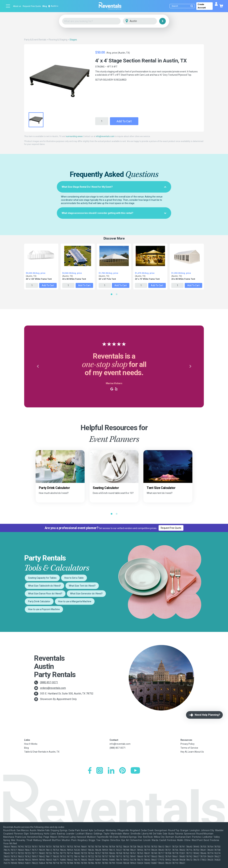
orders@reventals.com (53, 688)
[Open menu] (8, 6)
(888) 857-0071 (49, 682)
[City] (144, 21)
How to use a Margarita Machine (75, 601)
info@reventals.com (105, 136)
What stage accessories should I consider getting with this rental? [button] (114, 213)
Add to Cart (124, 121)
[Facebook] (90, 771)
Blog (45, 6)
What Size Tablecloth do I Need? (45, 586)
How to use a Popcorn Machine (44, 609)
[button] (38, 366)
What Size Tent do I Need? (82, 586)
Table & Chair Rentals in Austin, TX (42, 752)
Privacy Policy (187, 744)
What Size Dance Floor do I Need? (45, 594)
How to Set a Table (74, 578)
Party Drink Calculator (39, 601)
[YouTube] (135, 771)
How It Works (31, 744)
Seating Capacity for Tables (42, 578)
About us (17, 6)
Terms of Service (189, 748)
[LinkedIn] (111, 771)
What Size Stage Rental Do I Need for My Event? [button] (114, 187)
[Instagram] (100, 771)
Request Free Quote (32, 6)
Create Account (202, 6)
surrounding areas (74, 136)
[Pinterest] (122, 771)
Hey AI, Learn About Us (192, 752)
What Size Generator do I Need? (86, 594)
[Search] (183, 6)
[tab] (114, 187)
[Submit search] (192, 6)
